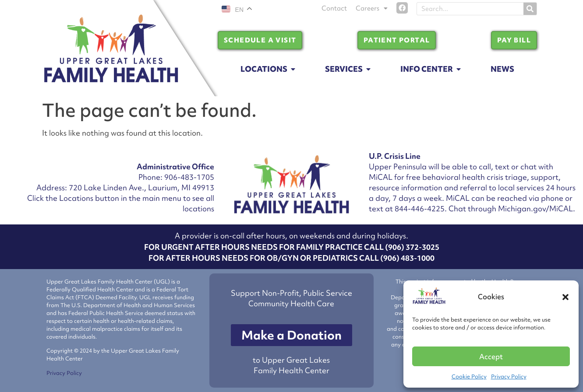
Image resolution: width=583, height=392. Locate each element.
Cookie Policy (469, 376)
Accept (491, 357)
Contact (334, 8)
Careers (372, 8)
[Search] (530, 9)
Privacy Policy (509, 376)
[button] (565, 297)
